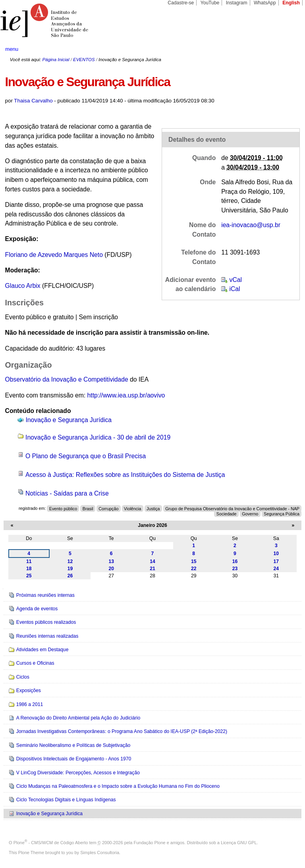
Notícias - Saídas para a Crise (67, 493)
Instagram (237, 3)
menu (12, 49)
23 (235, 569)
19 (70, 569)
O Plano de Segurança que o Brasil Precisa (86, 456)
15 (194, 561)
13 (111, 561)
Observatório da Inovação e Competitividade (67, 379)
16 (235, 561)
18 (29, 569)
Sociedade (227, 513)
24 (276, 569)
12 (70, 561)
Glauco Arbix (23, 286)
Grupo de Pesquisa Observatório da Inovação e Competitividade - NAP (232, 508)
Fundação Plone (150, 843)
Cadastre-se (181, 3)
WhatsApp (265, 3)
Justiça (153, 508)
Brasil (88, 508)
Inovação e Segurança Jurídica (69, 420)
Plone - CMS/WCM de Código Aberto (51, 843)
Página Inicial (56, 60)
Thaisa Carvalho (33, 101)
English (291, 3)
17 (276, 561)
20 (111, 569)
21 (152, 569)
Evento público (63, 508)
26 (70, 576)
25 (29, 576)
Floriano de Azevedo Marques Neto (54, 255)
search (284, 49)
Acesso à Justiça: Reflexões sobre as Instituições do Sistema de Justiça (125, 475)
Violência (132, 508)
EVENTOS (84, 60)
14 (152, 561)
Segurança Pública (282, 513)
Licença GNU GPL (239, 843)
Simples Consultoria (100, 853)
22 (194, 569)
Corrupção (108, 508)
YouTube (210, 3)
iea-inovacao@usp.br (251, 225)
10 (276, 554)
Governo (250, 513)
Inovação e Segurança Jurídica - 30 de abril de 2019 (98, 437)
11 (29, 561)
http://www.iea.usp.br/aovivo (126, 395)
